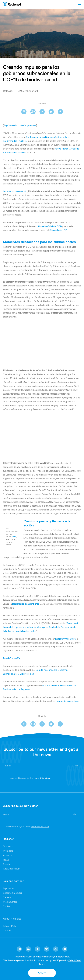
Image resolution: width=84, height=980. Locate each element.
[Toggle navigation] (80, 4)
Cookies (7, 930)
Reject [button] (72, 960)
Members (8, 851)
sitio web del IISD (58, 230)
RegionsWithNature (65, 639)
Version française (28, 125)
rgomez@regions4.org (67, 701)
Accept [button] (42, 973)
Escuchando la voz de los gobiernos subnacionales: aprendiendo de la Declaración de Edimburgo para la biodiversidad (41, 627)
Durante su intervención (15, 191)
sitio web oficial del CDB (49, 226)
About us (8, 855)
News (6, 860)
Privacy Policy (10, 926)
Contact (7, 906)
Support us (8, 888)
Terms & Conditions (43, 778)
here (14, 537)
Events (6, 864)
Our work (8, 846)
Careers (7, 897)
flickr (65, 949)
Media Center (10, 902)
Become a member (13, 893)
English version (11, 125)
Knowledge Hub (11, 869)
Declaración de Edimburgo (26, 604)
